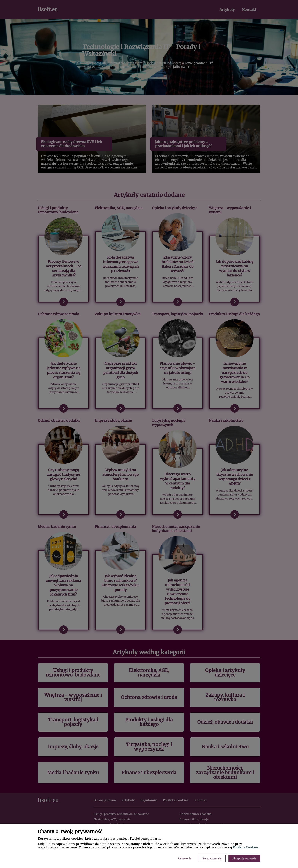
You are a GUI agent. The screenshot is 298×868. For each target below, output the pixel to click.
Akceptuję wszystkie (244, 858)
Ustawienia (185, 858)
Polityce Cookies (246, 847)
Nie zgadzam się (212, 858)
